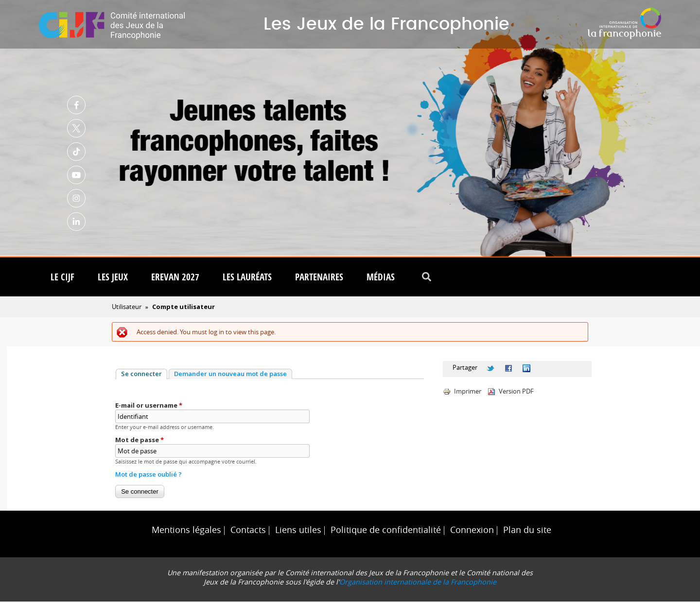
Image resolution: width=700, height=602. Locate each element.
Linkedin (76, 222)
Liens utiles (298, 530)
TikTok (76, 152)
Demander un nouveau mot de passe (230, 374)
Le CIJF (62, 277)
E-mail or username (149, 406)
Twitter (76, 128)
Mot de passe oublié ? (149, 475)
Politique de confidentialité (386, 530)
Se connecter (144, 374)
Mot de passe (140, 440)
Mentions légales (186, 530)
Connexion (472, 530)
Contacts (248, 530)
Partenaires (319, 277)
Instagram (76, 198)
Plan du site (527, 530)
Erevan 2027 (175, 277)
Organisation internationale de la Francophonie (418, 582)
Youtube (76, 175)
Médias (381, 277)
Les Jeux (113, 277)
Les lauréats (247, 277)
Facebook (76, 105)
